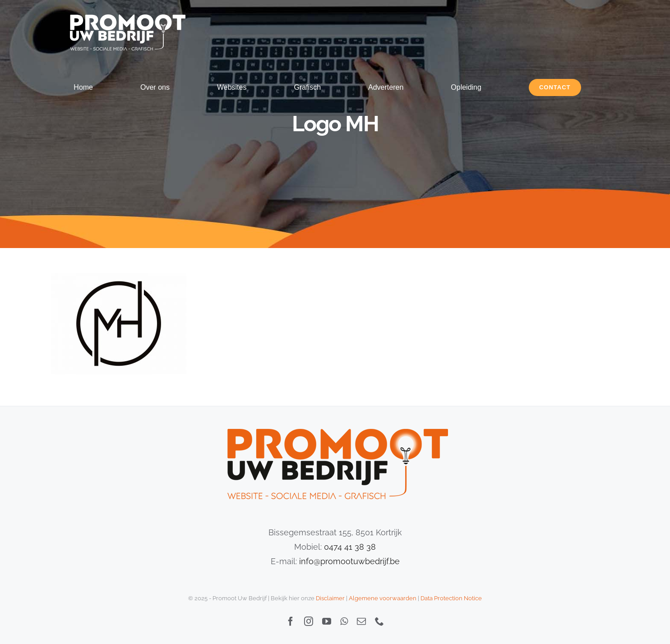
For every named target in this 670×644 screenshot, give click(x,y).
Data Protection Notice (451, 598)
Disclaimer (330, 598)
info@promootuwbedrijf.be (349, 561)
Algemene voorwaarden (383, 598)
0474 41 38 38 (350, 547)
